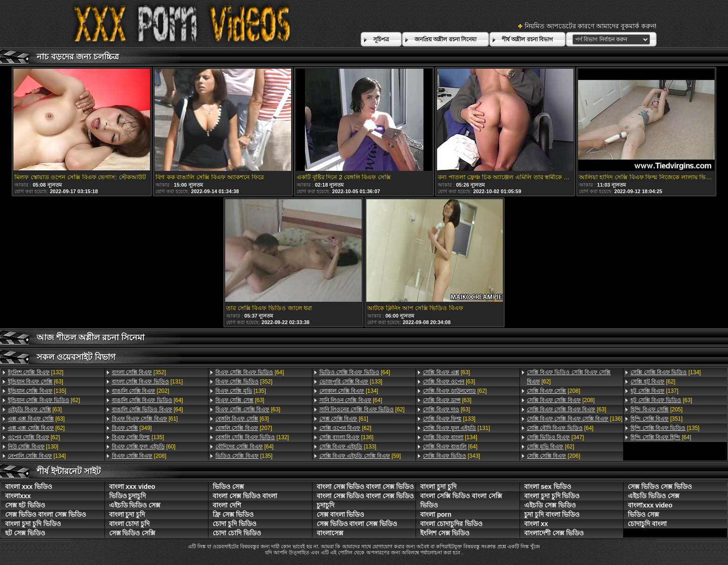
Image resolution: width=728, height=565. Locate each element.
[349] (132, 428)
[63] (36, 382)
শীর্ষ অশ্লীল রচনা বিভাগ (527, 39)
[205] (656, 409)
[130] (33, 447)
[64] (147, 400)
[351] (656, 419)
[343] (452, 456)
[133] (351, 382)
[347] (556, 437)
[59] (360, 456)
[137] (654, 391)
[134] (37, 456)
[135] (37, 391)
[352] (139, 372)
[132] (36, 372)
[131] (147, 382)
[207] (244, 428)
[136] (347, 437)
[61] (145, 419)
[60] (144, 447)
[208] (139, 456)
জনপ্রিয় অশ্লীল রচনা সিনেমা (445, 39)
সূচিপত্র (381, 39)
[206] (554, 456)
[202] (141, 391)
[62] (44, 400)
